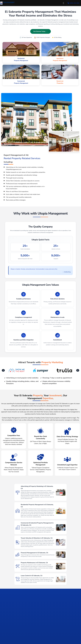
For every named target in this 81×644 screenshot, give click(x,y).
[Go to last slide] (3, 620)
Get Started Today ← (40, 31)
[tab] (27, 630)
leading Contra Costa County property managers (51, 421)
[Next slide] (78, 620)
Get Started (70, 642)
